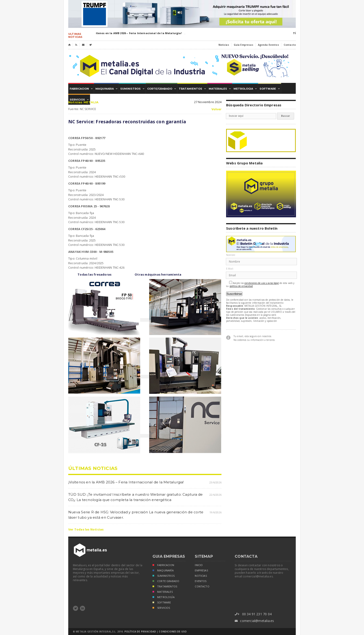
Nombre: (231, 255)
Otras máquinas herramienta (158, 274)
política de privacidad (241, 286)
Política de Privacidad (140, 632)
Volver (216, 109)
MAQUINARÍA (163, 571)
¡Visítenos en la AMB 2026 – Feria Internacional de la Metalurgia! (137, 33)
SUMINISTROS (164, 576)
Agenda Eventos (268, 45)
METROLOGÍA (164, 598)
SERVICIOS (161, 608)
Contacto (290, 45)
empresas (201, 570)
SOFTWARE (162, 603)
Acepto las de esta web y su (260, 284)
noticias (201, 576)
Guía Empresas (244, 45)
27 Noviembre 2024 (208, 102)
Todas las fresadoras (94, 274)
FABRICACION (163, 565)
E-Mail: (230, 269)
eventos (201, 581)
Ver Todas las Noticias (86, 529)
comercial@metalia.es (254, 621)
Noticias (224, 45)
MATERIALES (163, 592)
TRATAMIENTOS (165, 587)
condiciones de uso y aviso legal (262, 283)
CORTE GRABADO (166, 581)
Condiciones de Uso (173, 632)
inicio (199, 565)
